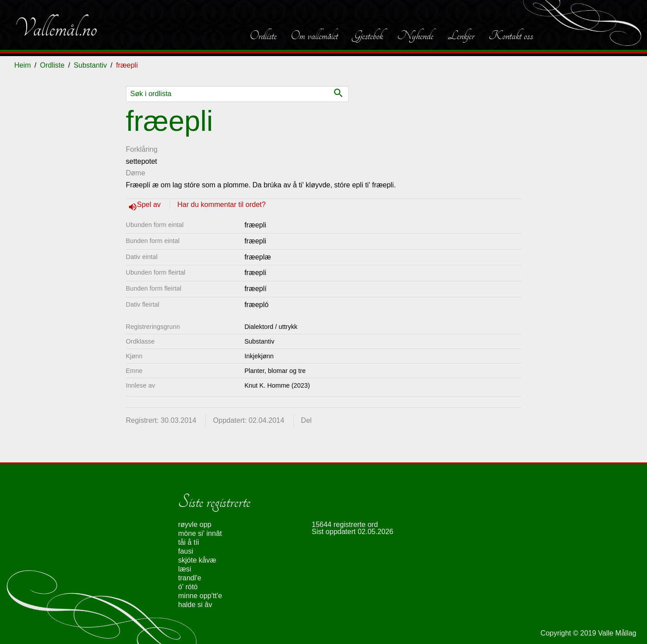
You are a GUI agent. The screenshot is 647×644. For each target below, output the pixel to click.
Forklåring (142, 149)
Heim (22, 65)
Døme (136, 173)
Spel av (150, 205)
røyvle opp (195, 525)
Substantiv (90, 65)
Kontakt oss (511, 36)
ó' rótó (188, 587)
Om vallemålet (314, 36)
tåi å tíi (189, 542)
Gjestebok (368, 36)
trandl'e (190, 578)
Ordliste (263, 36)
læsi (185, 569)
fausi (186, 551)
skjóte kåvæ (197, 560)
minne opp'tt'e (200, 596)
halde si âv (195, 605)
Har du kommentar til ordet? (221, 205)
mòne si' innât (200, 533)
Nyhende (415, 36)
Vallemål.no (56, 28)
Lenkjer (461, 36)
